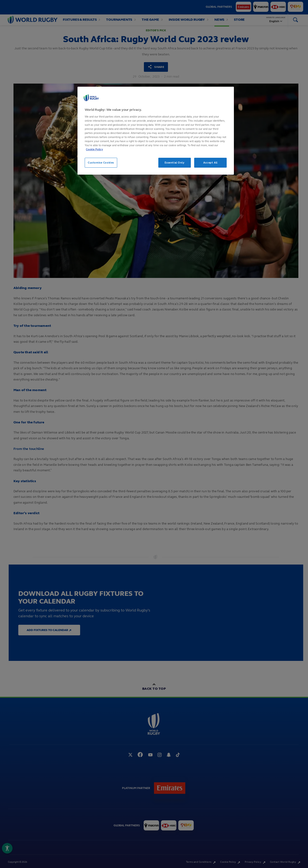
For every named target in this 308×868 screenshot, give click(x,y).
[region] (156, 131)
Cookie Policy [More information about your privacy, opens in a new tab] (94, 149)
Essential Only (175, 163)
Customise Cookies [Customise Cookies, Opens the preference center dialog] (101, 163)
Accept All (210, 163)
